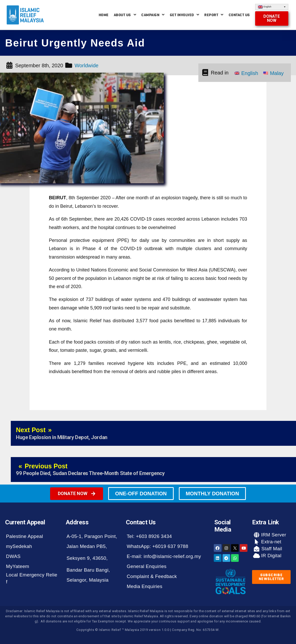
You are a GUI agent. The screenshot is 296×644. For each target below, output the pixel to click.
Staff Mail (271, 549)
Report (214, 15)
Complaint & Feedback (152, 576)
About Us (125, 15)
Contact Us (239, 15)
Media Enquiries (145, 586)
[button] (272, 18)
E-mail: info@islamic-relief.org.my (164, 556)
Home (104, 15)
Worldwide (86, 65)
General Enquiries (147, 566)
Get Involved (185, 15)
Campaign (153, 15)
